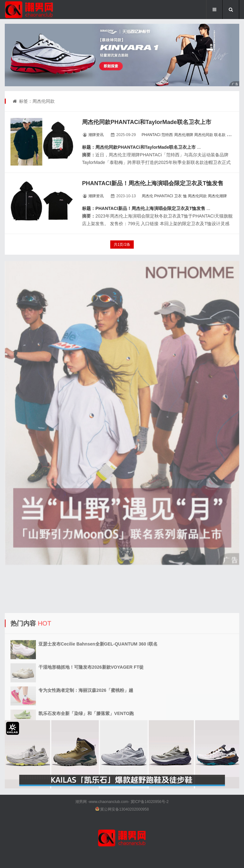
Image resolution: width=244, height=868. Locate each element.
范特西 (167, 135)
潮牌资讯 (96, 135)
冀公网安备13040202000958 (124, 809)
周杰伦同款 (204, 135)
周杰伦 (147, 196)
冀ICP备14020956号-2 (150, 802)
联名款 (220, 135)
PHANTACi (151, 135)
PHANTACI (164, 196)
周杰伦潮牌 (184, 135)
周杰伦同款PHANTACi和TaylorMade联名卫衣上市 (146, 122)
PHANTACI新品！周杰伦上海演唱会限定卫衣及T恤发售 (153, 183)
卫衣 (231, 135)
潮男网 (81, 802)
